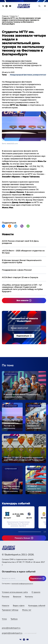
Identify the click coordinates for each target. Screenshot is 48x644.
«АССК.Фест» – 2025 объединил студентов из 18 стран (23, 252)
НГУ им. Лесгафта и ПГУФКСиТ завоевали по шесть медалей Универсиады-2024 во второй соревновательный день (36, 424)
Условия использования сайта (15, 592)
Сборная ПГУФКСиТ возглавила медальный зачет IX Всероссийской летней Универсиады (24, 459)
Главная (5, 16)
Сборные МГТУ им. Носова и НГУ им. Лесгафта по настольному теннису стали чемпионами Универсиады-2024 (12, 424)
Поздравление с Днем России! (17, 270)
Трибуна (14, 619)
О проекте (36, 592)
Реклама (6, 597)
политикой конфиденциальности (22, 584)
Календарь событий (37, 606)
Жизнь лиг (27, 610)
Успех (4, 619)
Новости (14, 16)
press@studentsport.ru (11, 628)
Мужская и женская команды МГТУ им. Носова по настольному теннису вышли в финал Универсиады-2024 (12, 488)
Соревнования (11, 374)
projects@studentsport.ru (12, 633)
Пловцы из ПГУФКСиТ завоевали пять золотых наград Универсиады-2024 (36, 488)
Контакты (29, 597)
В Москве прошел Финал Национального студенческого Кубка (22, 261)
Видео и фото (19, 606)
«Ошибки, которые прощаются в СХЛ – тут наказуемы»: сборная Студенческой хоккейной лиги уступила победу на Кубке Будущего (22, 288)
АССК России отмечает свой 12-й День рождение (20, 242)
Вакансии (17, 597)
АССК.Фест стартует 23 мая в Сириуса (20, 277)
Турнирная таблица (10, 610)
